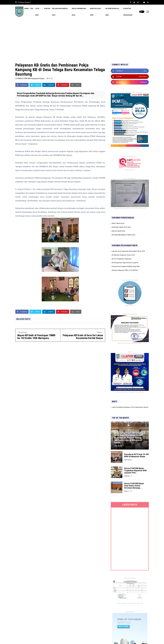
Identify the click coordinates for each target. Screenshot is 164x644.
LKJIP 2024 (37, 12)
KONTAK (47, 9)
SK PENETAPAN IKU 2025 (112, 12)
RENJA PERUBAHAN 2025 (79, 12)
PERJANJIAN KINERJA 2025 (60, 12)
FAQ (32, 9)
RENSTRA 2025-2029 (96, 12)
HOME (26, 9)
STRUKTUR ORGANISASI (128, 12)
